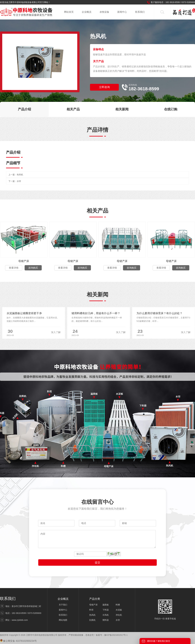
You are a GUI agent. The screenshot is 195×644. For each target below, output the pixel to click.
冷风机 (106, 615)
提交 (97, 563)
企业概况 (87, 12)
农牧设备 (104, 12)
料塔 (91, 610)
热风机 (20, 175)
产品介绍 (24, 109)
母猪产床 (24, 261)
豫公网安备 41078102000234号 (18, 641)
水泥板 (119, 610)
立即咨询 (104, 87)
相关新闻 (122, 109)
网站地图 (63, 620)
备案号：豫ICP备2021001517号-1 (112, 635)
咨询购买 (33, 268)
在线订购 (171, 109)
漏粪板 (106, 605)
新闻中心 (122, 12)
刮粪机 (92, 620)
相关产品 (73, 109)
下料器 (106, 610)
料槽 (118, 605)
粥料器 (106, 620)
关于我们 (63, 605)
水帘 (19, 181)
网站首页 (69, 12)
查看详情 (14, 268)
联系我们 (140, 12)
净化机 (119, 615)
